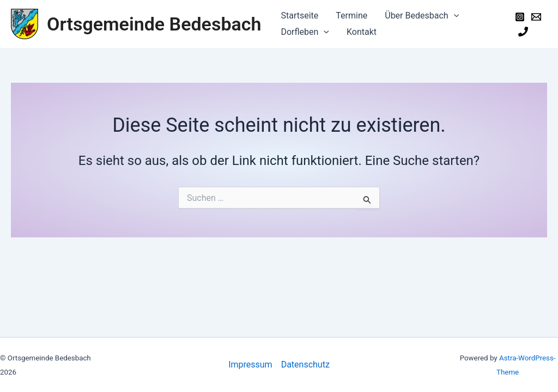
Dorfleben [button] (305, 32)
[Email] (536, 17)
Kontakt (362, 32)
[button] (454, 16)
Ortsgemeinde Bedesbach (154, 24)
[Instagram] (520, 17)
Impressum (250, 365)
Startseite (299, 16)
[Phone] (523, 32)
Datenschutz (305, 365)
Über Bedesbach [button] (422, 16)
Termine (351, 16)
